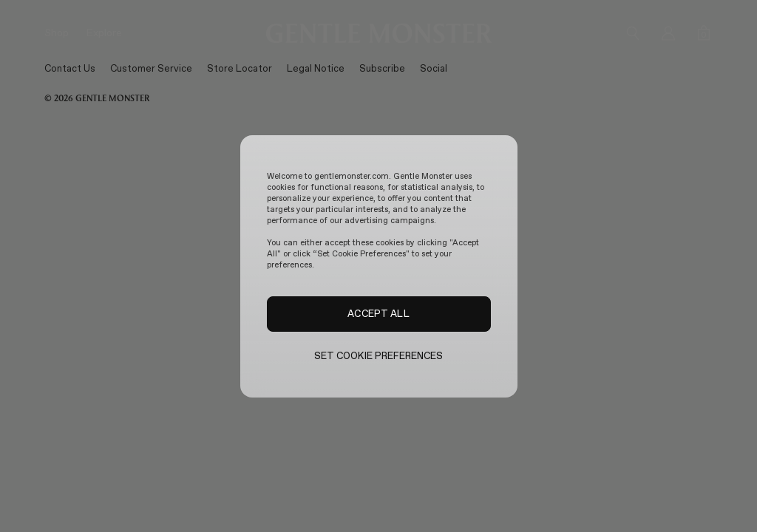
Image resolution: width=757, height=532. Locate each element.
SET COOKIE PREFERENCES (379, 356)
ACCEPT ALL (378, 313)
